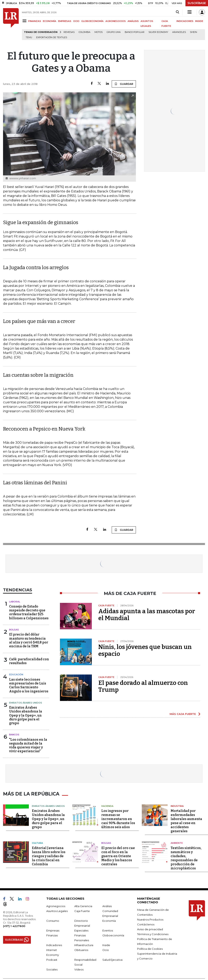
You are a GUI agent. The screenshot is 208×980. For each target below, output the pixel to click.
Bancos (14, 735)
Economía (109, 920)
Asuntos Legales (57, 910)
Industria (177, 805)
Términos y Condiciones (153, 933)
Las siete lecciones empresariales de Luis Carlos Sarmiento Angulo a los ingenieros (29, 685)
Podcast (52, 959)
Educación (16, 675)
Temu (29, 37)
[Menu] (25, 21)
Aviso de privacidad (150, 928)
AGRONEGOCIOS (116, 21)
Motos (99, 32)
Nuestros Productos (150, 919)
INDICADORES (185, 21)
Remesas (69, 32)
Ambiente (177, 842)
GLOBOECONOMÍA (92, 21)
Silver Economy (158, 32)
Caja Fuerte (82, 910)
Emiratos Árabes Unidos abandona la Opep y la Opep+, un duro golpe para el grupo (26, 715)
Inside (106, 944)
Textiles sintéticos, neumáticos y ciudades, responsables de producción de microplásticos (186, 857)
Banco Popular (135, 32)
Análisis (107, 905)
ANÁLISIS (133, 21)
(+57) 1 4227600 (14, 925)
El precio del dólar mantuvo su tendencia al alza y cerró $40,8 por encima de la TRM (29, 640)
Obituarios (81, 949)
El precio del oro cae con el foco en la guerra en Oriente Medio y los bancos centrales (118, 855)
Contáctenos (146, 924)
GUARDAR (124, 84)
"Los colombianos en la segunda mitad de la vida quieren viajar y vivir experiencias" (28, 745)
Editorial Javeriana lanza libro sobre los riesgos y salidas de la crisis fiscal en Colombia (49, 855)
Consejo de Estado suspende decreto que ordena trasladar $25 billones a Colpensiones (29, 612)
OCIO (76, 21)
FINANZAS (35, 21)
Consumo (53, 920)
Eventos (108, 930)
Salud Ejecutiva (112, 959)
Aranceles (179, 32)
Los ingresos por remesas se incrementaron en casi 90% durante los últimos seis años (118, 818)
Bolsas (14, 630)
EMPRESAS (65, 21)
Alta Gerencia (83, 905)
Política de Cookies (150, 948)
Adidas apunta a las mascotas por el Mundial (147, 615)
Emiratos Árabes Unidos (26, 703)
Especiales (81, 930)
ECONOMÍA (50, 21)
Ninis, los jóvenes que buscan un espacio (145, 650)
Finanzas (52, 935)
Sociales (52, 969)
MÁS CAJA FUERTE (183, 714)
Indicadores (54, 944)
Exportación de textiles (52, 37)
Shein (193, 32)
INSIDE (199, 21)
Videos (79, 969)
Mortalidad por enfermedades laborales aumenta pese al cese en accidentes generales (186, 820)
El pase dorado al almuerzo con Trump (143, 686)
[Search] (177, 12)
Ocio (106, 949)
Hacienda (107, 805)
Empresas (53, 930)
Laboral (15, 602)
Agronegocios (56, 905)
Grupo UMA (114, 32)
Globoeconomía (113, 935)
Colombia (84, 32)
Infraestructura (84, 944)
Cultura (37, 842)
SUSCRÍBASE (197, 3)
